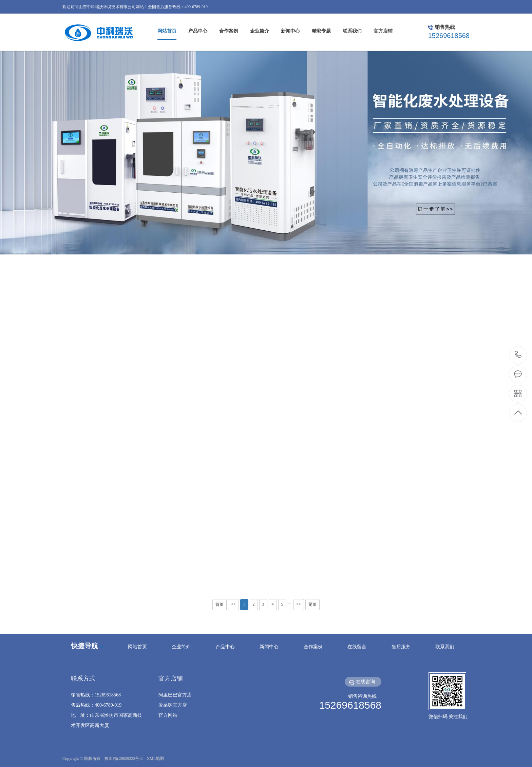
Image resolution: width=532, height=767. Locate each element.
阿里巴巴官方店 (175, 695)
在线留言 (357, 647)
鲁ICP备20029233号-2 (124, 759)
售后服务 (401, 647)
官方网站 (168, 715)
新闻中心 (269, 647)
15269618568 (518, 355)
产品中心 (225, 647)
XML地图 (155, 759)
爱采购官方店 (173, 705)
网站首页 (137, 647)
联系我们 (445, 647)
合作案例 (313, 647)
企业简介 (181, 647)
